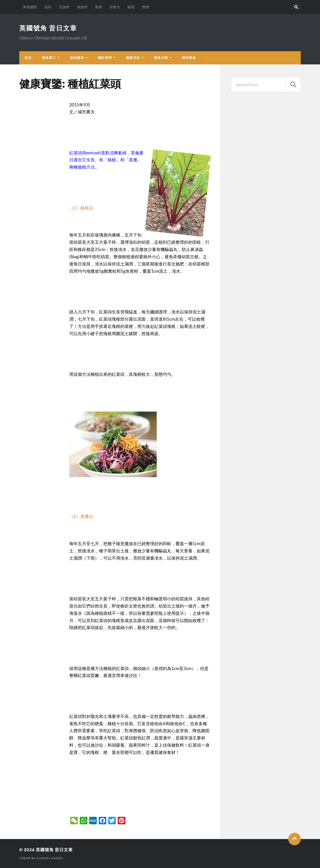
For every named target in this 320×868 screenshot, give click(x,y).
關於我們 (105, 58)
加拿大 (115, 7)
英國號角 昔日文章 (48, 28)
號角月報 (161, 58)
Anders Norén (50, 858)
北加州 (64, 7)
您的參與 (77, 58)
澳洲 (145, 7)
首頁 (28, 58)
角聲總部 (30, 7)
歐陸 (131, 7)
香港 (98, 7)
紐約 (48, 7)
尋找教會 (189, 58)
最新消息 (133, 58)
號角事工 (49, 58)
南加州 (82, 7)
